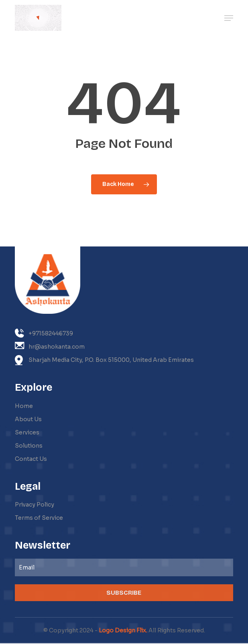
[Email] (124, 567)
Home (24, 406)
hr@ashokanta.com (50, 346)
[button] (229, 18)
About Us (28, 419)
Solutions (29, 446)
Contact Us (31, 459)
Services (27, 432)
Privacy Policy (35, 505)
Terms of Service (39, 518)
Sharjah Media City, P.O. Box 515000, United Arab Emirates (104, 360)
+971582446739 (44, 333)
